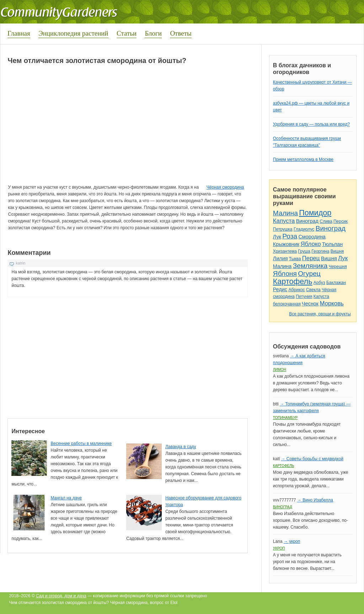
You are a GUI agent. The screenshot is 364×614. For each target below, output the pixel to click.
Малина (285, 213)
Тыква (295, 259)
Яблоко (311, 244)
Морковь (332, 303)
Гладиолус (304, 229)
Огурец (309, 274)
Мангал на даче (66, 498)
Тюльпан (332, 244)
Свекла (313, 290)
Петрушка (283, 229)
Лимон (280, 370)
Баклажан (336, 283)
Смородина (312, 237)
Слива (326, 221)
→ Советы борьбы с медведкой (312, 459)
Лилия (280, 258)
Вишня (337, 251)
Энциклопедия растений (73, 33)
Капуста (284, 221)
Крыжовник (286, 244)
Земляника (310, 266)
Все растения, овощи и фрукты (320, 314)
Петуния (304, 296)
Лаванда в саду (181, 447)
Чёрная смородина (225, 187)
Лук (277, 237)
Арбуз (319, 283)
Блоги (153, 33)
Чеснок (310, 304)
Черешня (338, 267)
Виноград (307, 221)
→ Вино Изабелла (315, 500)
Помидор (315, 213)
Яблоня (285, 274)
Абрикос (296, 290)
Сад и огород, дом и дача (61, 596)
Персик (341, 221)
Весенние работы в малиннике (81, 444)
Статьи (127, 33)
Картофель (293, 281)
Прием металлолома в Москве (303, 159)
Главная (19, 33)
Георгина (320, 251)
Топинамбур (285, 418)
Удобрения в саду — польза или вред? (311, 124)
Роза (290, 236)
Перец (311, 258)
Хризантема (285, 251)
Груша (304, 251)
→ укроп (292, 541)
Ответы (181, 33)
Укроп (279, 548)
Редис (280, 289)
